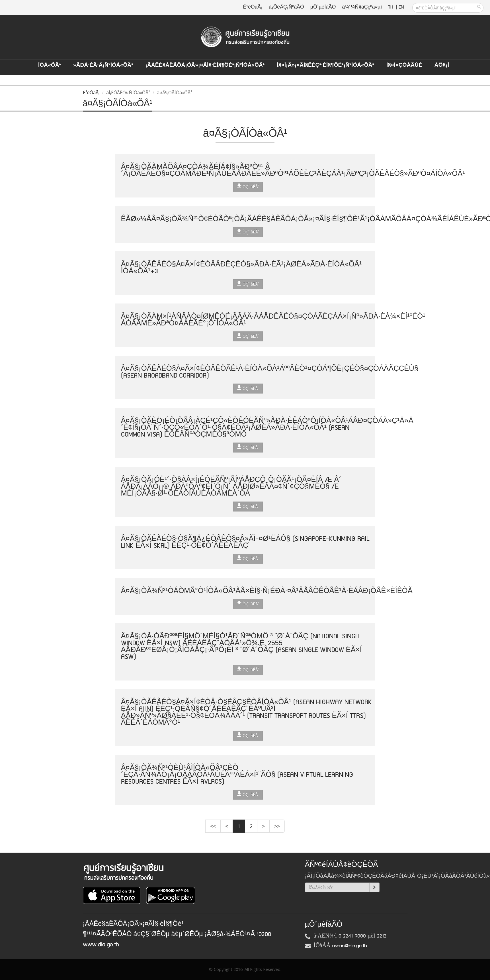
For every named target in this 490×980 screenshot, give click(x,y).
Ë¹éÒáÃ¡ (253, 7)
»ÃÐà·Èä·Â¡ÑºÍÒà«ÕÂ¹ (103, 65)
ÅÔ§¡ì (442, 65)
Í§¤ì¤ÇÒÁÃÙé (404, 65)
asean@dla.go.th (350, 946)
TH (391, 7)
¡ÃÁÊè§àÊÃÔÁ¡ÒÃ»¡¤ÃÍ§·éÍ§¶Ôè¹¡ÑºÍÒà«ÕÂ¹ (205, 65)
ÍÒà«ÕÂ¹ (50, 65)
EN (401, 7)
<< (213, 826)
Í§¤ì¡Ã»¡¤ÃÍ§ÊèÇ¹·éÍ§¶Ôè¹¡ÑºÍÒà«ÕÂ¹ (325, 65)
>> (277, 826)
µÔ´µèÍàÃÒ (323, 7)
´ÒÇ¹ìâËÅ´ (248, 186)
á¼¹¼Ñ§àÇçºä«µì (362, 7)
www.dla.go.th (101, 945)
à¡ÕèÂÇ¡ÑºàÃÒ (286, 7)
